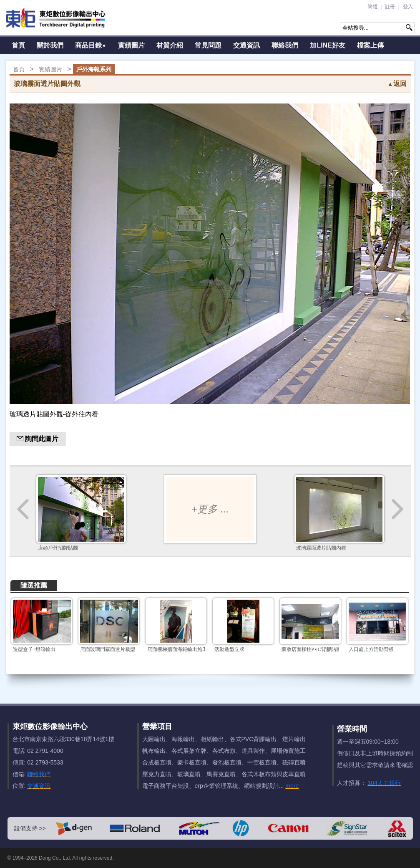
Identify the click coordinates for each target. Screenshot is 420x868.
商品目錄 (91, 45)
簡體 (372, 7)
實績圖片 (131, 45)
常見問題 (208, 45)
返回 (397, 84)
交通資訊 (246, 45)
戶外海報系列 (94, 69)
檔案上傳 (370, 45)
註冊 (390, 7)
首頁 (18, 45)
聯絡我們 (285, 45)
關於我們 (50, 45)
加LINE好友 (327, 45)
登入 (408, 7)
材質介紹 (170, 45)
